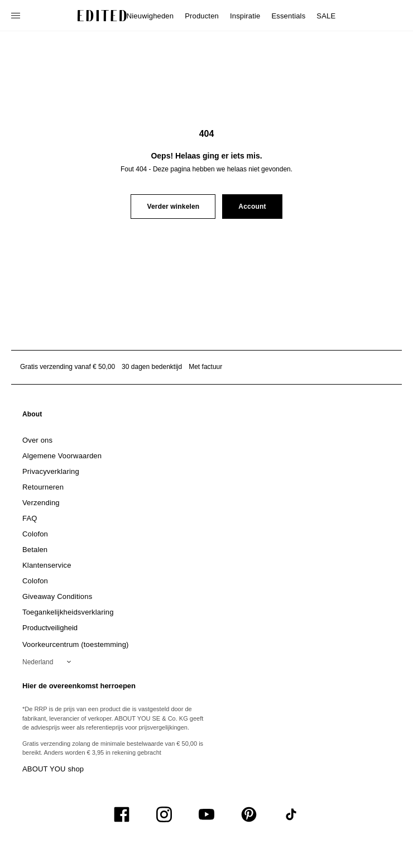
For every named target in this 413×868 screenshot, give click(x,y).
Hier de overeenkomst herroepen (79, 686)
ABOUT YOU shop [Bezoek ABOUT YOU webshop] (53, 769)
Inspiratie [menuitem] (245, 16)
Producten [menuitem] (202, 16)
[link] (32, 416)
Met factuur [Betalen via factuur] (205, 367)
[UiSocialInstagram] (164, 814)
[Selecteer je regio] (49, 662)
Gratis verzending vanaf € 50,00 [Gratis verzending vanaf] (68, 367)
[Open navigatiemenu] (17, 16)
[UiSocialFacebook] (122, 814)
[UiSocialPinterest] (249, 814)
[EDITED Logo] (102, 16)
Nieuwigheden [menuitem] (150, 16)
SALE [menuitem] (326, 16)
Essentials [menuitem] (288, 16)
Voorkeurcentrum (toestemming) (76, 644)
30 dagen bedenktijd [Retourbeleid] (152, 367)
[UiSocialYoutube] (206, 814)
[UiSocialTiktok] (291, 814)
